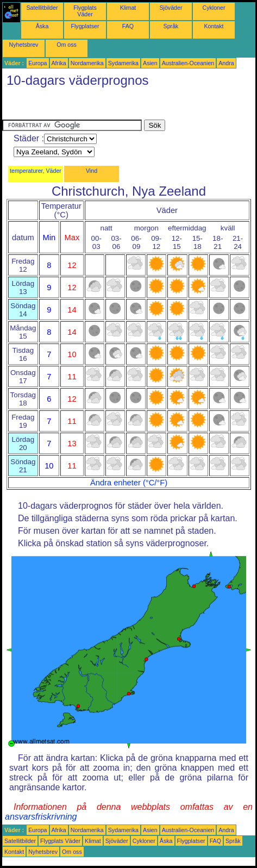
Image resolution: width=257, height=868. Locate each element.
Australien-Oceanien (188, 63)
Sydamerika (123, 63)
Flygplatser (85, 26)
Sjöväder (171, 8)
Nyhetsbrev (24, 45)
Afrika (59, 63)
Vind (92, 171)
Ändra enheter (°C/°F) (129, 483)
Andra (226, 63)
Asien (150, 63)
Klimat (128, 8)
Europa (37, 63)
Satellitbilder (42, 8)
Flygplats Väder (85, 11)
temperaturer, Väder (36, 171)
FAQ (128, 26)
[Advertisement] (89, 106)
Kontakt (214, 26)
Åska (42, 26)
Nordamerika (87, 63)
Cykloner (214, 8)
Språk (171, 26)
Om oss (67, 45)
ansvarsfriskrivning (41, 817)
